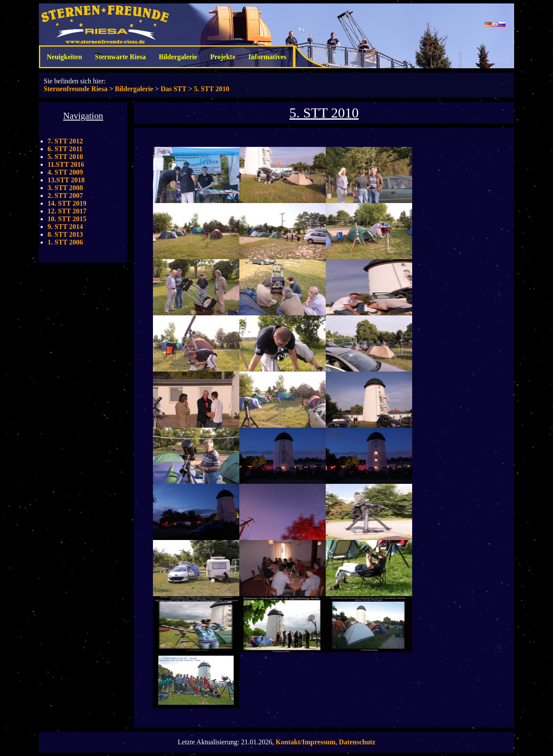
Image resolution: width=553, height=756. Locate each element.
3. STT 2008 (65, 188)
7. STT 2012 (65, 141)
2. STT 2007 (65, 195)
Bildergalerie (178, 57)
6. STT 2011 (65, 149)
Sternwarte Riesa (121, 57)
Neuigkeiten (64, 57)
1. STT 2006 (65, 242)
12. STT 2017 (67, 211)
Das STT (174, 89)
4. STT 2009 (65, 172)
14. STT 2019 (67, 203)
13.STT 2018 (66, 180)
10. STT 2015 (67, 219)
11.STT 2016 (66, 164)
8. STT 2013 (65, 234)
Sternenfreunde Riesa (76, 89)
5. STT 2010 (212, 89)
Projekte (222, 57)
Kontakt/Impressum (305, 742)
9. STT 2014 (65, 227)
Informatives (267, 57)
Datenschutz (357, 742)
